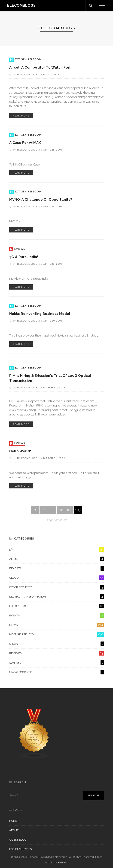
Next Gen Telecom (26, 60)
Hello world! (20, 451)
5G (57, 549)
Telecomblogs (27, 74)
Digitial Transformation (57, 597)
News (57, 625)
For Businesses (20, 849)
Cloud (57, 578)
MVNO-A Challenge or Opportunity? (41, 199)
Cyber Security (57, 587)
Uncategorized (57, 672)
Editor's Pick (57, 606)
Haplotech (62, 862)
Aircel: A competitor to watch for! (40, 67)
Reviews (18, 249)
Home (13, 821)
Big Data (57, 568)
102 (69, 510)
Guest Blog (18, 840)
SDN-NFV (57, 663)
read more (21, 116)
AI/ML (57, 559)
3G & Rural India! (24, 257)
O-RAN (57, 644)
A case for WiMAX (25, 143)
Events (57, 615)
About (14, 830)
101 (61, 510)
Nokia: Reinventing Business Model (40, 314)
